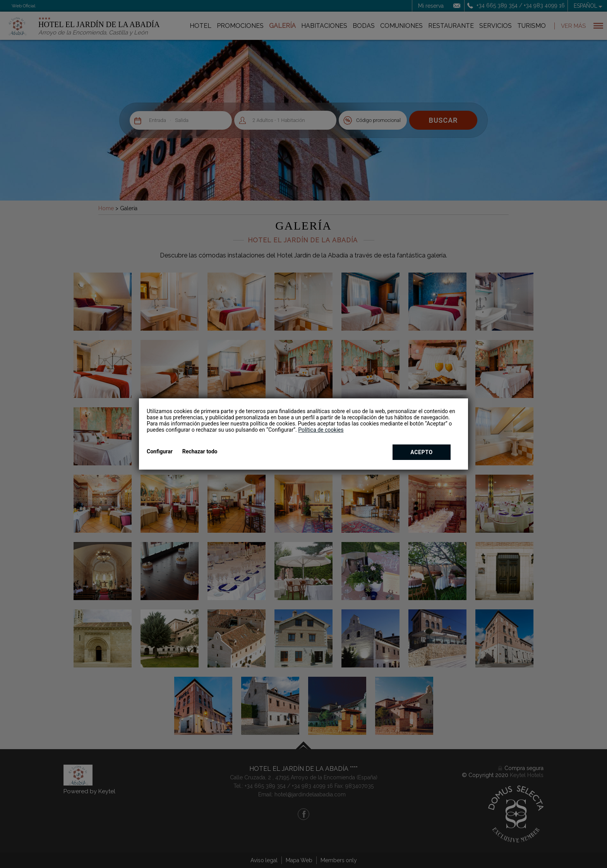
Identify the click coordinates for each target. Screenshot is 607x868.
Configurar (160, 451)
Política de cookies (321, 430)
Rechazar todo (200, 451)
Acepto (422, 452)
